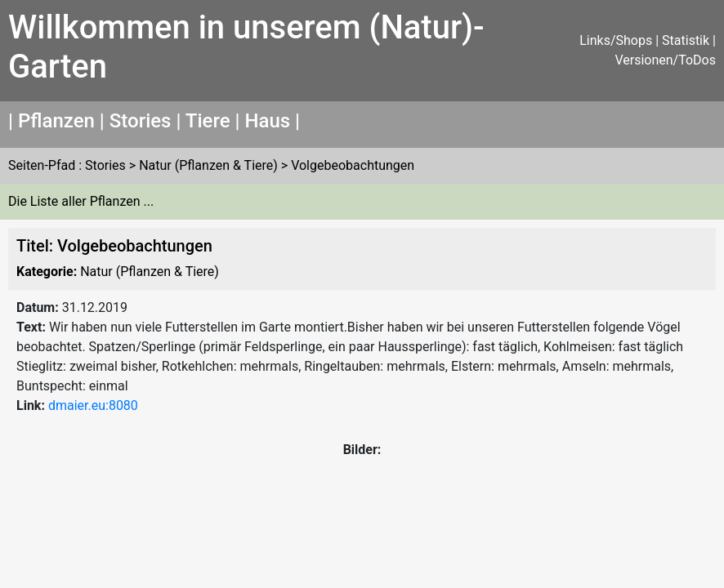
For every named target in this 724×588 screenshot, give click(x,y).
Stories (141, 121)
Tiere (208, 121)
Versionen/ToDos (665, 60)
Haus (267, 121)
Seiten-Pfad (42, 165)
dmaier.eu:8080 (93, 405)
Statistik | (689, 40)
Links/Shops (616, 40)
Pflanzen (56, 121)
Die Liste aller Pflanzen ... (81, 201)
